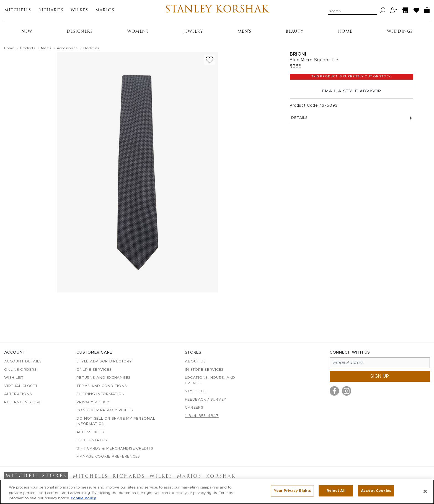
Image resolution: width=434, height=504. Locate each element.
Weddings (400, 33)
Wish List (14, 378)
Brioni (298, 55)
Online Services (94, 370)
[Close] (425, 491)
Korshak (221, 477)
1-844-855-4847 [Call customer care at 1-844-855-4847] (202, 416)
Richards (51, 11)
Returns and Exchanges (104, 378)
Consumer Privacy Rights (105, 411)
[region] (217, 492)
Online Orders (20, 370)
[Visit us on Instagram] (347, 391)
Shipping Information (100, 394)
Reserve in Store (23, 402)
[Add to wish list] (210, 61)
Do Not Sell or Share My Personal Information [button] (116, 421)
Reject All (336, 491)
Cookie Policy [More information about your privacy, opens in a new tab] (83, 498)
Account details (23, 362)
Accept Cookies (376, 491)
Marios (105, 11)
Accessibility (91, 432)
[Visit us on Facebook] (334, 391)
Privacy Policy (93, 402)
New (27, 33)
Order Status (92, 441)
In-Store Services (204, 370)
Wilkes (79, 11)
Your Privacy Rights (292, 491)
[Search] (383, 11)
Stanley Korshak (217, 11)
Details (352, 121)
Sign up (380, 377)
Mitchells (18, 11)
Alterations (18, 394)
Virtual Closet (21, 386)
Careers (194, 408)
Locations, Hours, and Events (210, 381)
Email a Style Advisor (352, 93)
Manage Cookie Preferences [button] (108, 457)
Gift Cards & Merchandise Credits (115, 449)
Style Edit (196, 392)
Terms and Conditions (102, 386)
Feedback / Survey (206, 400)
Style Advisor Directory (104, 362)
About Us (195, 362)
